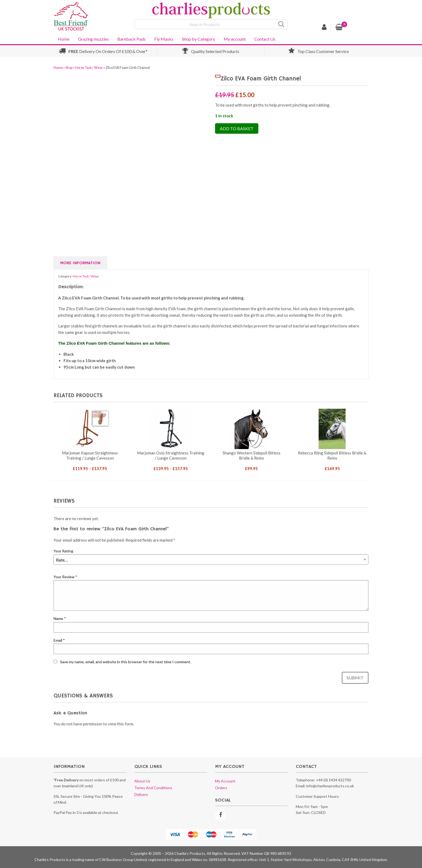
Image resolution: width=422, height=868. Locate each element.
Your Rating (63, 551)
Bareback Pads (131, 39)
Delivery (141, 794)
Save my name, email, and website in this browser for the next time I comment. (126, 662)
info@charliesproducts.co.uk (330, 786)
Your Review (65, 577)
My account (235, 39)
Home (64, 39)
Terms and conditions (153, 788)
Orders (221, 788)
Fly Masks (164, 39)
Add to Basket (237, 128)
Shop (69, 68)
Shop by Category (198, 39)
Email (59, 640)
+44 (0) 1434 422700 (333, 780)
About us (142, 781)
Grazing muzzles (93, 39)
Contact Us (265, 39)
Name (60, 618)
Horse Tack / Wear (89, 68)
